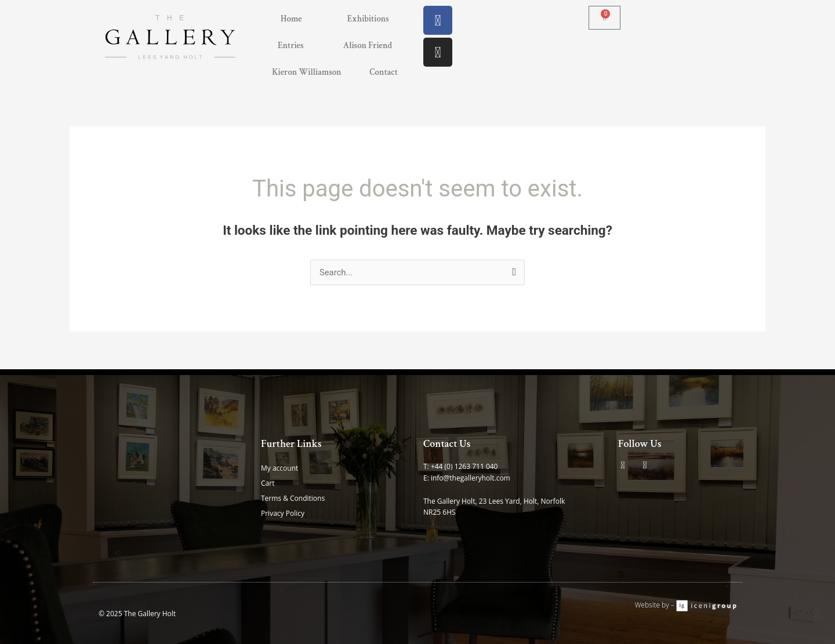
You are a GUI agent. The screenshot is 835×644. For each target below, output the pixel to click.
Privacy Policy (283, 513)
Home (291, 19)
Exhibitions (368, 19)
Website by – (656, 605)
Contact (384, 72)
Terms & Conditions (293, 498)
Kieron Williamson (306, 72)
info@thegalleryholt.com (471, 478)
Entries (291, 46)
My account (279, 468)
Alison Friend (367, 46)
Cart (268, 483)
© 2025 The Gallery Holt (137, 614)
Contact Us (447, 444)
